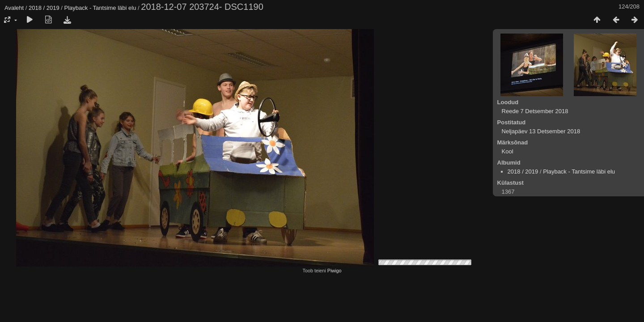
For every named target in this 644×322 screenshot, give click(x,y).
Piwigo (335, 271)
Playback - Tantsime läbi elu (100, 8)
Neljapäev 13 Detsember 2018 (541, 131)
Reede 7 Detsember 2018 (535, 111)
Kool (508, 151)
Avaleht (14, 8)
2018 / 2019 (44, 8)
